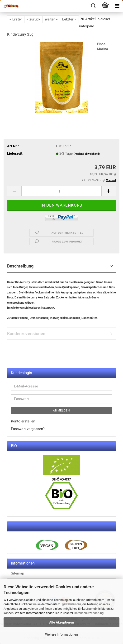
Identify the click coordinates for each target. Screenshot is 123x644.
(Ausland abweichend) (87, 154)
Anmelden (61, 411)
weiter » (51, 19)
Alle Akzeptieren (62, 622)
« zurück (33, 19)
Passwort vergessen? (28, 429)
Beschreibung (20, 266)
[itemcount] (61, 191)
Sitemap (17, 573)
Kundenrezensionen (26, 334)
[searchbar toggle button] (93, 6)
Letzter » (69, 19)
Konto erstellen (23, 421)
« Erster (16, 19)
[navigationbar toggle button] (117, 6)
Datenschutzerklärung (89, 613)
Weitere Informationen (61, 634)
